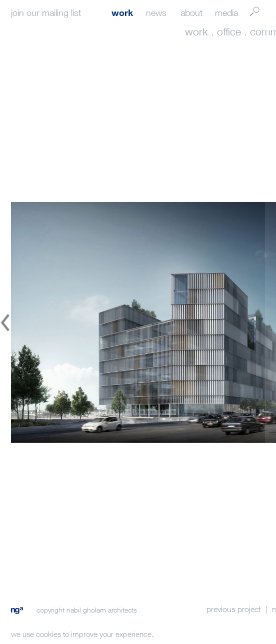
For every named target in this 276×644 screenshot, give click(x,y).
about (191, 13)
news (156, 13)
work (122, 12)
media (226, 13)
